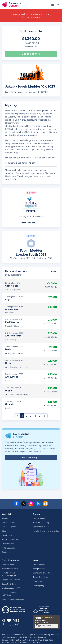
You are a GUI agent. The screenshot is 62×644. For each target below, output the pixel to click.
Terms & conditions (41, 577)
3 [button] (31, 416)
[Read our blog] (45, 505)
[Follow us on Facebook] (17, 505)
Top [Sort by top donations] (54, 272)
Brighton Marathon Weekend (14, 599)
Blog (4, 531)
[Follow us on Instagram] (31, 505)
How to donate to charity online (46, 531)
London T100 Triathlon (11, 580)
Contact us (6, 552)
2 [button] (26, 416)
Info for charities (9, 522)
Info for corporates (10, 527)
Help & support (8, 548)
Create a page (8, 564)
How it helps (7, 535)
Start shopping (31, 458)
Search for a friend (41, 527)
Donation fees (39, 564)
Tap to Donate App (10, 539)
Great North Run (9, 584)
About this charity (31, 222)
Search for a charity (41, 522)
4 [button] (35, 416)
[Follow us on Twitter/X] (24, 505)
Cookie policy (39, 585)
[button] (31, 202)
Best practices (39, 569)
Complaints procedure (42, 573)
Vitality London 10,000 (11, 588)
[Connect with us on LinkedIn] (38, 505)
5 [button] (40, 416)
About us (6, 518)
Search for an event (10, 569)
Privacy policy (39, 581)
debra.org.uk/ (48, 158)
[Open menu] (55, 5)
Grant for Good (8, 544)
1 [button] (23, 416)
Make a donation (40, 518)
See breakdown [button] (31, 46)
